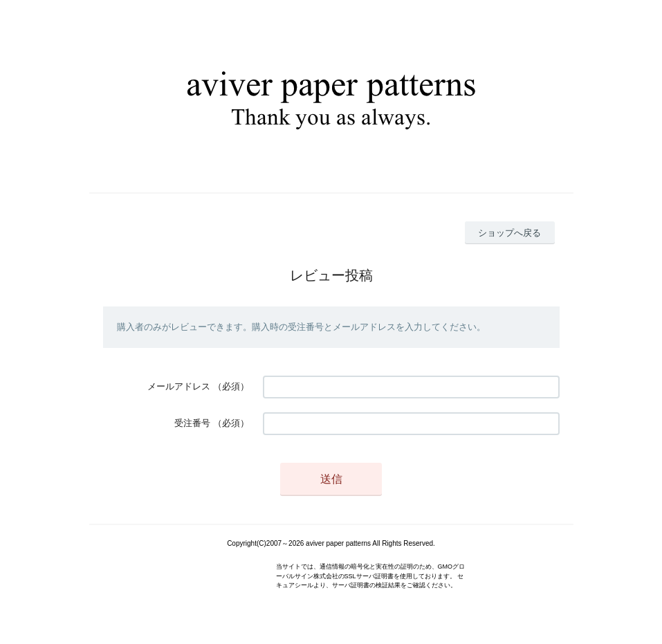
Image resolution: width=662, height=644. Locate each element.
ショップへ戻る (509, 233)
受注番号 (192, 423)
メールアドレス (179, 386)
